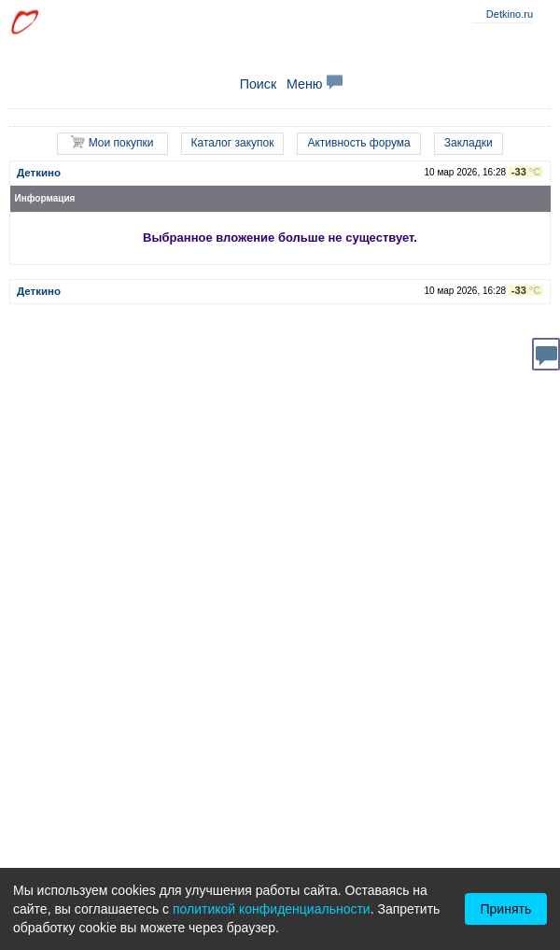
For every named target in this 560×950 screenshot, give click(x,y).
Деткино (39, 173)
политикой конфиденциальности (272, 909)
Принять (506, 909)
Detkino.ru (510, 14)
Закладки (469, 143)
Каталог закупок (233, 143)
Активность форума (358, 143)
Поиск (259, 84)
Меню (315, 84)
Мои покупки (112, 142)
